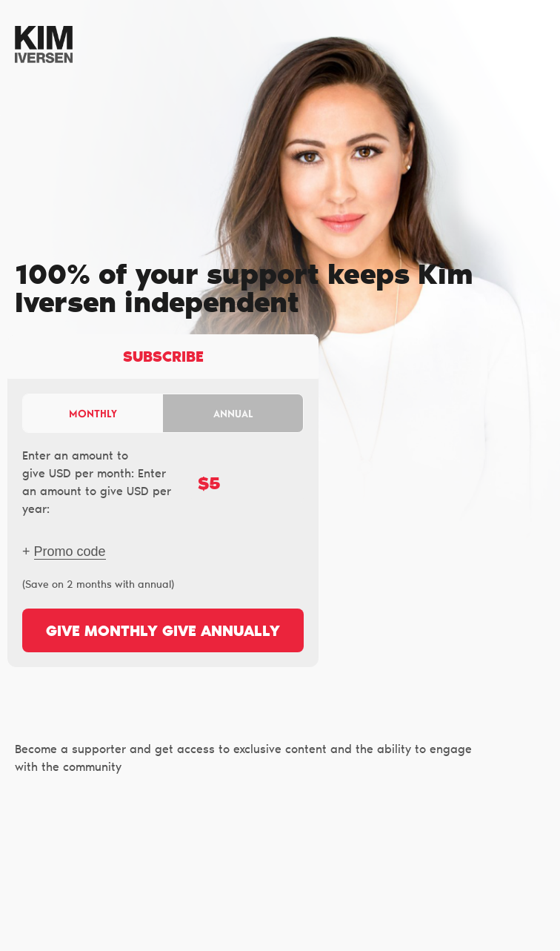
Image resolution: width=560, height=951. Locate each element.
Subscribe (163, 358)
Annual (233, 413)
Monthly (93, 413)
